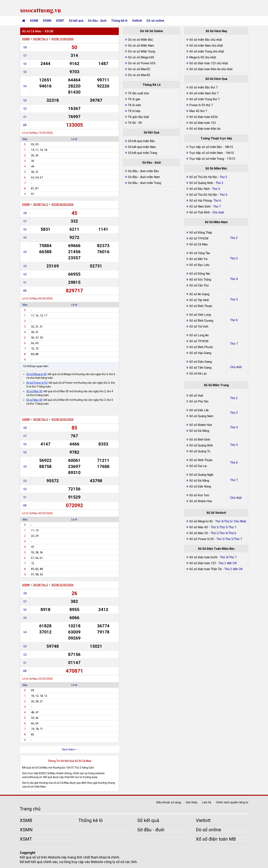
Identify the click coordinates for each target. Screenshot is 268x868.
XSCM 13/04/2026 (62, 39)
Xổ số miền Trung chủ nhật (207, 51)
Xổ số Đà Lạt (198, 374)
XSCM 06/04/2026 (62, 204)
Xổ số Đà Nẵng (199, 431)
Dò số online (155, 21)
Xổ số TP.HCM (199, 238)
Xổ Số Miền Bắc (216, 168)
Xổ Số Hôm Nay (216, 31)
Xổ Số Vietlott (216, 513)
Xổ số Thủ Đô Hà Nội (203, 177)
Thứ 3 (234, 258)
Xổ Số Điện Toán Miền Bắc (216, 549)
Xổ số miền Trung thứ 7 (204, 99)
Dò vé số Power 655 (142, 63)
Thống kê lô (119, 21)
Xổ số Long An (199, 335)
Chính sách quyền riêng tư (232, 802)
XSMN (47, 21)
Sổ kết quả (76, 21)
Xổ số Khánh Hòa (201, 425)
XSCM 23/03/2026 (62, 585)
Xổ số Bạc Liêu (199, 265)
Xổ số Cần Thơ (199, 285)
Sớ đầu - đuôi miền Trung (144, 183)
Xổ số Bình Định (200, 440)
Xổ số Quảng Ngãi (201, 475)
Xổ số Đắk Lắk (199, 410)
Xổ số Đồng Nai (200, 274)
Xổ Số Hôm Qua (216, 79)
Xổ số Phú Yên (199, 401)
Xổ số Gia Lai (198, 466)
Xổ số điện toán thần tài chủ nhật (211, 69)
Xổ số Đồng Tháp (201, 233)
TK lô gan (134, 99)
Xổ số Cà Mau (198, 244)
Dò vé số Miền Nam (141, 46)
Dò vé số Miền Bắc (140, 40)
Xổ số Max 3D (34, 391)
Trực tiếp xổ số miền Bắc (206, 147)
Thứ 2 (234, 238)
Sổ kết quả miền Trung (142, 153)
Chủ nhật (236, 367)
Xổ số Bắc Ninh (199, 189)
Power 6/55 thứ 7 (201, 105)
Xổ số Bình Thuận (201, 306)
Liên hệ (207, 802)
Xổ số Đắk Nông (200, 487)
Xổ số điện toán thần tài (205, 129)
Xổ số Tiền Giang (200, 368)
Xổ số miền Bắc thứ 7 (203, 87)
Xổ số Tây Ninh (199, 300)
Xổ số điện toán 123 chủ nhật (209, 63)
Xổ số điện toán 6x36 (203, 557)
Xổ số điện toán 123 (203, 123)
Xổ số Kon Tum (199, 495)
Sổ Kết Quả (152, 132)
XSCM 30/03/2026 (62, 419)
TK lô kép (134, 111)
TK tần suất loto (138, 93)
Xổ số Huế (196, 396)
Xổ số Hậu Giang (200, 353)
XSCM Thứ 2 (41, 39)
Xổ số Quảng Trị (200, 451)
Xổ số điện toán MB (216, 839)
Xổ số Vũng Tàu (200, 253)
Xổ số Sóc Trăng (200, 280)
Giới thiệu (192, 802)
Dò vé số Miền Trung (142, 51)
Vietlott (137, 21)
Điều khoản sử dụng (169, 802)
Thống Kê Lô (152, 85)
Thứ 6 (234, 320)
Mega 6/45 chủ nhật (203, 57)
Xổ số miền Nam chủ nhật (206, 46)
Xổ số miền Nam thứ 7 (204, 93)
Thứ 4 (234, 279)
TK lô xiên (134, 105)
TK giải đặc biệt (138, 117)
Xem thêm (70, 749)
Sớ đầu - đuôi (97, 21)
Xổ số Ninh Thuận (201, 460)
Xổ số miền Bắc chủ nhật (206, 40)
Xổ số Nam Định (200, 206)
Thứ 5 (234, 300)
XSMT (60, 21)
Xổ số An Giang (199, 294)
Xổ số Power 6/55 (37, 383)
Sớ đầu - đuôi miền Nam (144, 177)
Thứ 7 (234, 344)
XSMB (34, 21)
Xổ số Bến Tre (198, 259)
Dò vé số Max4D (139, 75)
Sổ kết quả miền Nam (142, 147)
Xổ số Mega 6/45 (36, 374)
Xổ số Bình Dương (201, 321)
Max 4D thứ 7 (198, 111)
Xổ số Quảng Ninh (201, 183)
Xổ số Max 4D (34, 400)
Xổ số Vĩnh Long (200, 315)
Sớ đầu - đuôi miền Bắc (143, 171)
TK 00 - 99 (135, 123)
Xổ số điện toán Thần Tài (206, 569)
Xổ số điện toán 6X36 (203, 117)
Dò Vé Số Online (152, 31)
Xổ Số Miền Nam (216, 222)
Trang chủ (30, 809)
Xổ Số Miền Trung (216, 385)
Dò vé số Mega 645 (141, 57)
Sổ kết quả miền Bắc (141, 141)
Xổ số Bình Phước (201, 347)
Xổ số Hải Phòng (200, 201)
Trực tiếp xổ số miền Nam (206, 153)
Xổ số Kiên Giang (201, 362)
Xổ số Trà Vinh (199, 327)
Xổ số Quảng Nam (201, 416)
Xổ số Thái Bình (200, 212)
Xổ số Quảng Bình (201, 445)
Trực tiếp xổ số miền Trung (207, 159)
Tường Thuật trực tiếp (216, 138)
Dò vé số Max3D (139, 69)
